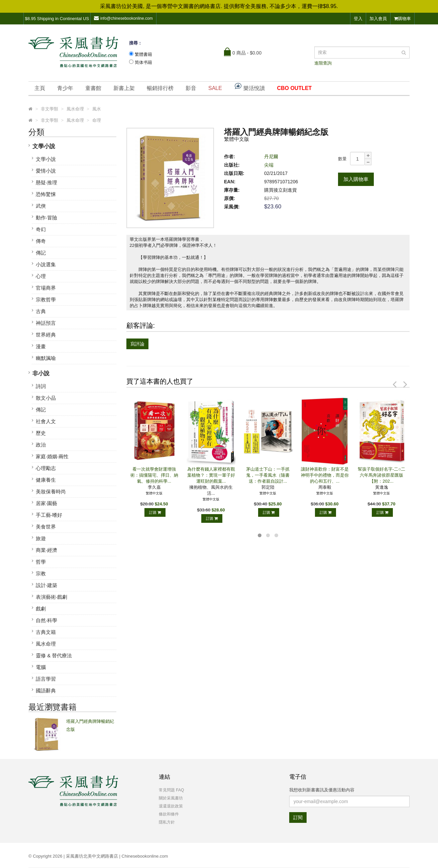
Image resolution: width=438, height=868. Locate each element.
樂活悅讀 (249, 86)
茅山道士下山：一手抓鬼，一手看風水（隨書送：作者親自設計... (268, 475)
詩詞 (41, 386)
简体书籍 (143, 62)
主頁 (40, 88)
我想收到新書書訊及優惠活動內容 (322, 790)
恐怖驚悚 (46, 194)
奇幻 (41, 229)
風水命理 (46, 644)
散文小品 (46, 398)
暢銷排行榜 (160, 88)
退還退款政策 (171, 806)
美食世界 (46, 527)
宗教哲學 (46, 300)
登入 (358, 19)
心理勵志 (46, 468)
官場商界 (46, 288)
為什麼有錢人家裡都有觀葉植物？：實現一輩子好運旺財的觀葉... (211, 475)
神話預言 (46, 323)
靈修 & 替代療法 (54, 655)
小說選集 (46, 264)
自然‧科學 (46, 620)
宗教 (41, 573)
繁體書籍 (143, 54)
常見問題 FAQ (171, 790)
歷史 (41, 433)
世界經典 (46, 335)
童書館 (93, 88)
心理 (41, 276)
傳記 (41, 253)
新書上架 (124, 88)
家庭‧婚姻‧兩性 (52, 456)
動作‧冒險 (46, 218)
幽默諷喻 (46, 358)
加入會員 (378, 19)
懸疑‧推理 (46, 182)
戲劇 (41, 609)
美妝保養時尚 (51, 492)
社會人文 (46, 421)
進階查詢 (323, 63)
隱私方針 (167, 822)
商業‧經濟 (46, 550)
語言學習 (46, 679)
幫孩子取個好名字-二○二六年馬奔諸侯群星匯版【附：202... (381, 475)
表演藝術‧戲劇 (51, 597)
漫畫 (41, 346)
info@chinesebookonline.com (123, 18)
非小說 (41, 373)
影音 (191, 88)
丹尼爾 (271, 157)
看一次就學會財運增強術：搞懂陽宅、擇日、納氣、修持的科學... (154, 475)
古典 (41, 311)
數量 (342, 159)
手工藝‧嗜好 (49, 515)
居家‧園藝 (46, 503)
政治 (41, 445)
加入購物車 (356, 179)
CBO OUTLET (294, 88)
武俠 (41, 206)
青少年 (65, 88)
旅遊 (41, 538)
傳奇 (41, 241)
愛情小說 (46, 171)
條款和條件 (169, 814)
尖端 (269, 165)
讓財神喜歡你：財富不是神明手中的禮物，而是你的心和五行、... (325, 475)
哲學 (41, 562)
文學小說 (44, 146)
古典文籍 (46, 632)
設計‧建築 (46, 585)
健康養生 (46, 480)
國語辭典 (46, 691)
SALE (215, 88)
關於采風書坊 (171, 798)
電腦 (41, 667)
